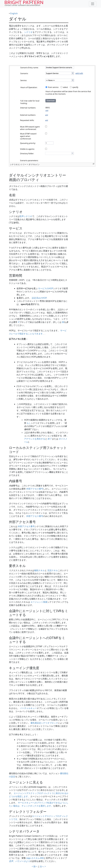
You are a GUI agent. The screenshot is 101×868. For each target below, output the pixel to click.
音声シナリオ (26, 216)
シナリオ (28, 32)
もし (29, 423)
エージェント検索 (39, 602)
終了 (50, 439)
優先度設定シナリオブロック (44, 723)
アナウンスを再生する (35, 439)
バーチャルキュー (28, 708)
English (14, 13)
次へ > (43, 866)
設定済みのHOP (39, 298)
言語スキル (53, 570)
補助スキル (39, 570)
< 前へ (35, 866)
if (19, 322)
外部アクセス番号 (35, 489)
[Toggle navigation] (93, 4)
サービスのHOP (46, 288)
